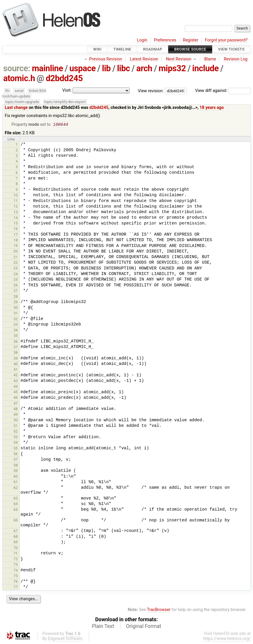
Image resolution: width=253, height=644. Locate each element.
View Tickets (231, 49)
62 (16, 488)
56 (16, 454)
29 (16, 303)
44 (16, 387)
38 (16, 353)
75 (16, 576)
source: (17, 68)
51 (16, 426)
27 (16, 291)
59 (16, 471)
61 (16, 482)
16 (16, 229)
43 (16, 381)
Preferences (165, 40)
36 (16, 342)
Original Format (144, 627)
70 (16, 548)
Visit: (67, 90)
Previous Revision (106, 59)
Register (191, 40)
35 (16, 336)
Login (142, 40)
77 (16, 588)
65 (16, 510)
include (206, 68)
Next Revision (178, 59)
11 (16, 201)
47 (16, 404)
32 (16, 320)
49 (16, 415)
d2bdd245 (64, 78)
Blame (210, 59)
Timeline (122, 49)
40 (16, 364)
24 (16, 275)
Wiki (97, 49)
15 (16, 224)
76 (16, 582)
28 (16, 297)
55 (16, 449)
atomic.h (19, 78)
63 (16, 499)
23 (16, 269)
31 (16, 314)
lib (106, 68)
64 (16, 504)
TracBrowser (159, 610)
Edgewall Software (65, 639)
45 (16, 393)
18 (16, 241)
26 (16, 286)
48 (16, 409)
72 (16, 559)
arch (144, 68)
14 (16, 218)
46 (16, 398)
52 (16, 432)
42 (16, 376)
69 (16, 543)
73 (16, 565)
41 (16, 370)
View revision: (151, 91)
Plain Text (103, 627)
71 (16, 554)
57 (16, 460)
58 (16, 466)
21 (16, 258)
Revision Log (236, 59)
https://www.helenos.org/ (227, 639)
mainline (47, 68)
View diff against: (223, 91)
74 (16, 571)
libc (123, 68)
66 (16, 521)
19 (16, 246)
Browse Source (190, 49)
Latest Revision (144, 59)
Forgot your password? (226, 40)
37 (16, 348)
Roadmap (153, 49)
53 (16, 437)
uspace (83, 68)
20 (16, 252)
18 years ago (212, 108)
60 (16, 477)
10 (16, 196)
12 (16, 207)
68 (16, 537)
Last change (16, 108)
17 (16, 235)
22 (16, 263)
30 (16, 308)
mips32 (172, 68)
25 (16, 280)
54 (16, 443)
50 (16, 421)
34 (16, 331)
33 (16, 325)
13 (16, 213)
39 (16, 359)
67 (16, 531)
